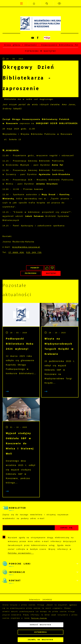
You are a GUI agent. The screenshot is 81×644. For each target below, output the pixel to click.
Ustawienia (40, 632)
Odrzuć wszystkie (40, 625)
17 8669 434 (16, 252)
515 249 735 (34, 252)
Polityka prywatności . (21, 553)
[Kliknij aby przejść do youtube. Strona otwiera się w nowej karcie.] (33, 38)
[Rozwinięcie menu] (40, 564)
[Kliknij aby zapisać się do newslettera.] (66, 528)
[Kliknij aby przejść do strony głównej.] (34, 3)
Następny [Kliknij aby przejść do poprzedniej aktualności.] (50, 51)
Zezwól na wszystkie (41, 640)
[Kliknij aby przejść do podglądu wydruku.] (52, 268)
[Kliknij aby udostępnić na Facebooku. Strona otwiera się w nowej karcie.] (47, 268)
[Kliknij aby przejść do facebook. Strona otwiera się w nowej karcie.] (38, 38)
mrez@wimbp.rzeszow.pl (26, 247)
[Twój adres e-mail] (29, 528)
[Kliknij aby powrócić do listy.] (41, 51)
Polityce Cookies (39, 618)
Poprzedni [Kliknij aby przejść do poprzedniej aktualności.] (32, 51)
